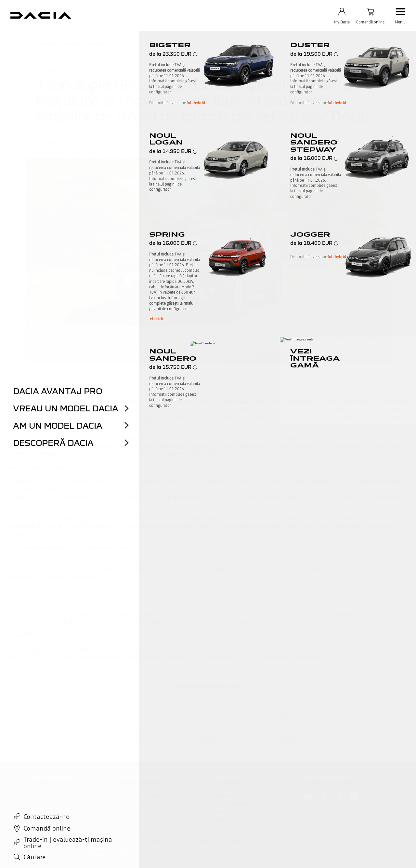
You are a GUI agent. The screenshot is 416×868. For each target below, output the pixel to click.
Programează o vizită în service (149, 800)
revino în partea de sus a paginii (208, 685)
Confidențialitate (129, 847)
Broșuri (33, 800)
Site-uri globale (39, 847)
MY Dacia (221, 816)
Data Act (156, 847)
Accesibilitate (120, 855)
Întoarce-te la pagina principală (68, 44)
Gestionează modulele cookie (213, 847)
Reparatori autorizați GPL (144, 824)
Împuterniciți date (259, 847)
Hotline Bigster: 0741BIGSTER (241, 808)
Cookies (176, 847)
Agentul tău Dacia (136, 792)
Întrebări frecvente (230, 800)
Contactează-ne (227, 792)
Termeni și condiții (93, 847)
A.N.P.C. (65, 847)
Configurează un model (49, 792)
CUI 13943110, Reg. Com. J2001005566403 (65, 855)
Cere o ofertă (39, 824)
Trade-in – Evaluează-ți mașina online (63, 808)
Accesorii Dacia (134, 816)
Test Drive (36, 816)
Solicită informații (229, 824)
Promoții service (135, 808)
